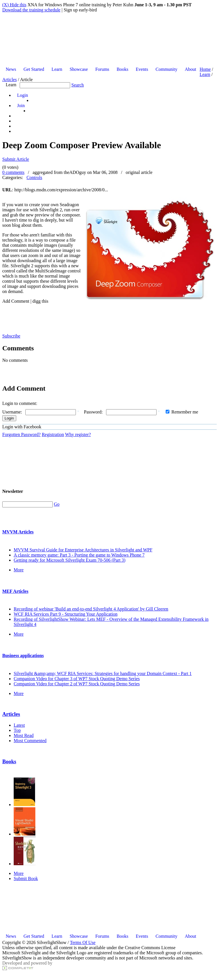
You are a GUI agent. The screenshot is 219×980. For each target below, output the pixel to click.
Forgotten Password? (21, 434)
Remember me (185, 412)
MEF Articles (15, 591)
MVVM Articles (18, 532)
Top (17, 730)
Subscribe (11, 336)
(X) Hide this (14, 5)
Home (205, 69)
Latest (19, 725)
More (19, 570)
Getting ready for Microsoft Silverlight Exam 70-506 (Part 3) (70, 560)
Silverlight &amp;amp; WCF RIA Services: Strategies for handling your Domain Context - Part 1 (103, 673)
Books (9, 761)
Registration (53, 434)
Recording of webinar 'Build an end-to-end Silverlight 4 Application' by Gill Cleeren (91, 609)
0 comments (13, 172)
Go (57, 504)
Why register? (78, 434)
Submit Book (26, 878)
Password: (93, 412)
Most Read (24, 735)
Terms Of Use (83, 942)
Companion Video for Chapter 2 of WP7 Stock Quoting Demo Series (77, 684)
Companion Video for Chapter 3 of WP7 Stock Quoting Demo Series (77, 679)
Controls (34, 177)
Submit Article (16, 159)
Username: (12, 412)
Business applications (23, 655)
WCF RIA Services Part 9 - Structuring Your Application (66, 614)
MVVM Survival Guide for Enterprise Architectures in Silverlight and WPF (83, 550)
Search (78, 85)
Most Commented (30, 741)
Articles (10, 80)
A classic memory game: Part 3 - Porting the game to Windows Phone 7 (79, 555)
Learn (205, 74)
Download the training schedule (31, 10)
